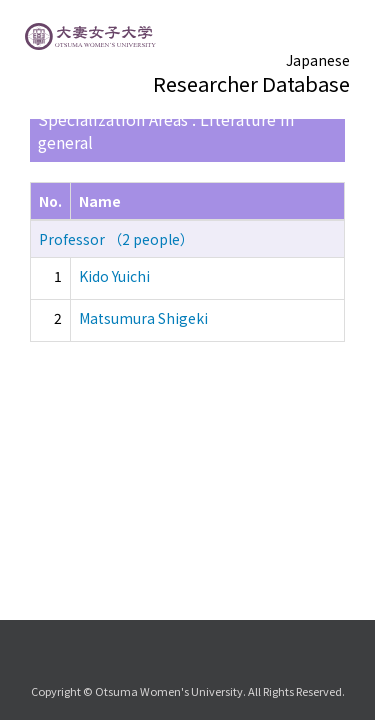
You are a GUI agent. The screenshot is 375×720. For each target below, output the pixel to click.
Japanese (318, 60)
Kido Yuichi (114, 276)
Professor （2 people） (116, 239)
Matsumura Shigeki (143, 318)
